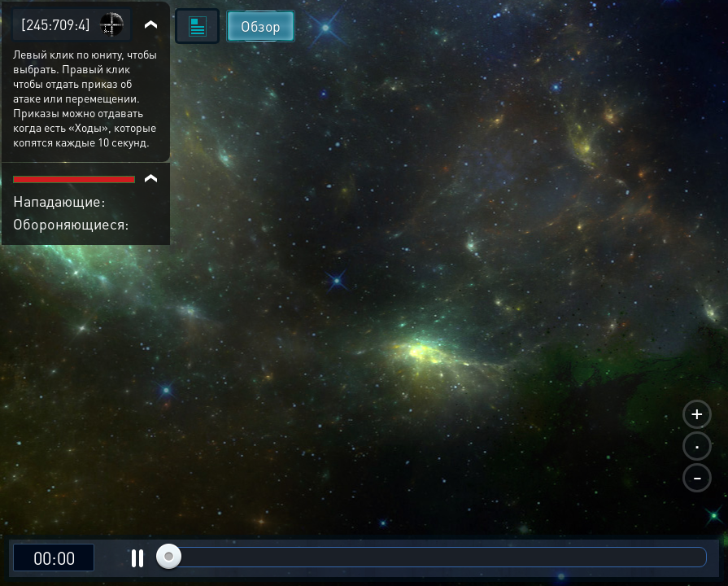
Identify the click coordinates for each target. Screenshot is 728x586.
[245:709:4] (56, 24)
